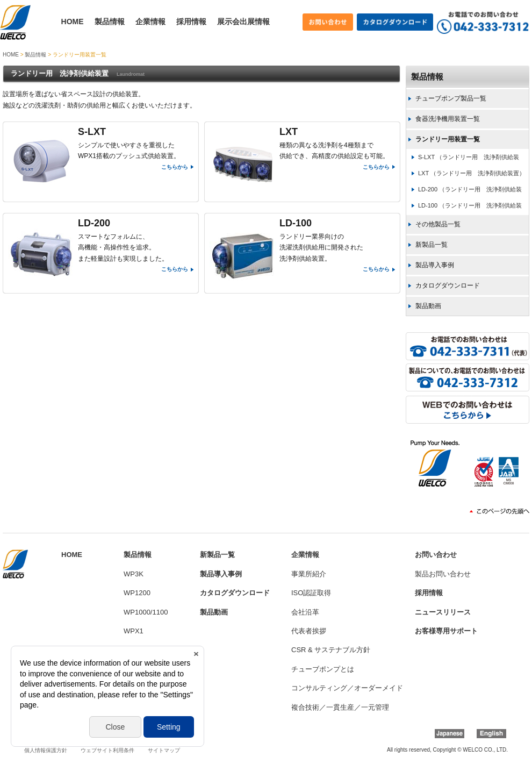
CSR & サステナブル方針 (331, 650)
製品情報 (110, 22)
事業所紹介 (309, 574)
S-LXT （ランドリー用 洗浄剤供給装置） (462, 159)
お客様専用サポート (446, 631)
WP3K (134, 574)
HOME (73, 22)
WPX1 (134, 631)
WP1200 (137, 593)
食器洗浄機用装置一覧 (448, 119)
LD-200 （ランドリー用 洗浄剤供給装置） (464, 192)
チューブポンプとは (323, 669)
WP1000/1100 (146, 612)
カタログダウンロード (448, 285)
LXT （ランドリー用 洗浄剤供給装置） (472, 173)
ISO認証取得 (311, 593)
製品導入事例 (435, 265)
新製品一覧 (432, 245)
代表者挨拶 (309, 631)
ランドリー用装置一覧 (448, 139)
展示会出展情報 (243, 22)
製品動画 (428, 306)
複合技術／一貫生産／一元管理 (340, 707)
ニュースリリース (443, 612)
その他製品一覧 (438, 224)
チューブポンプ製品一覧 (451, 98)
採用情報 (191, 22)
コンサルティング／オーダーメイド (347, 688)
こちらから (175, 167)
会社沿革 (305, 612)
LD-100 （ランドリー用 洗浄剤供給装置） (464, 208)
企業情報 (150, 22)
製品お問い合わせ (443, 574)
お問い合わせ (436, 555)
